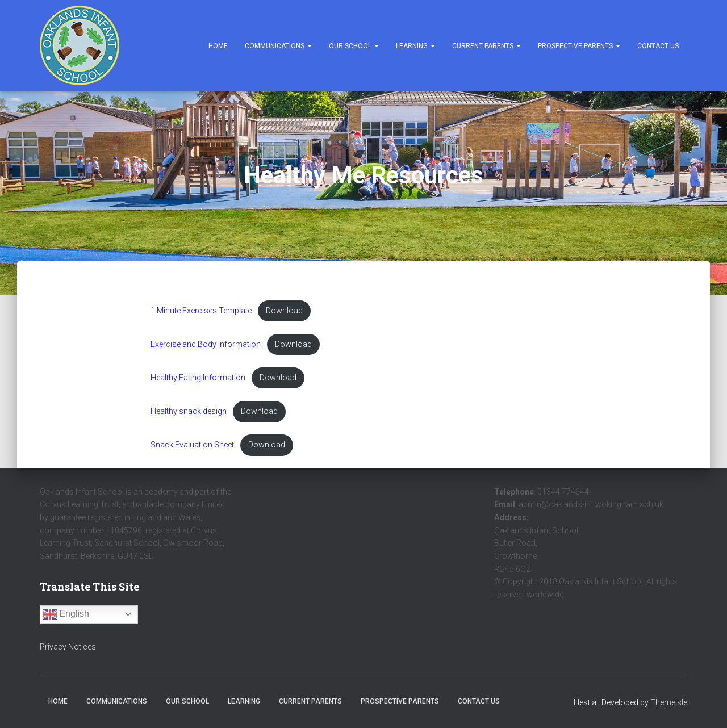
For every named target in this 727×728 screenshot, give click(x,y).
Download (286, 311)
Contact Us (658, 46)
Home (218, 46)
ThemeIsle (669, 703)
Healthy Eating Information (199, 378)
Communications (278, 46)
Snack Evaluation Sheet (193, 445)
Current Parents (486, 46)
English (66, 614)
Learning (415, 46)
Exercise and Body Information (206, 344)
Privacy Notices (68, 647)
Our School (354, 46)
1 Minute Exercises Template (202, 311)
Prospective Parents (579, 46)
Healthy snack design (189, 412)
